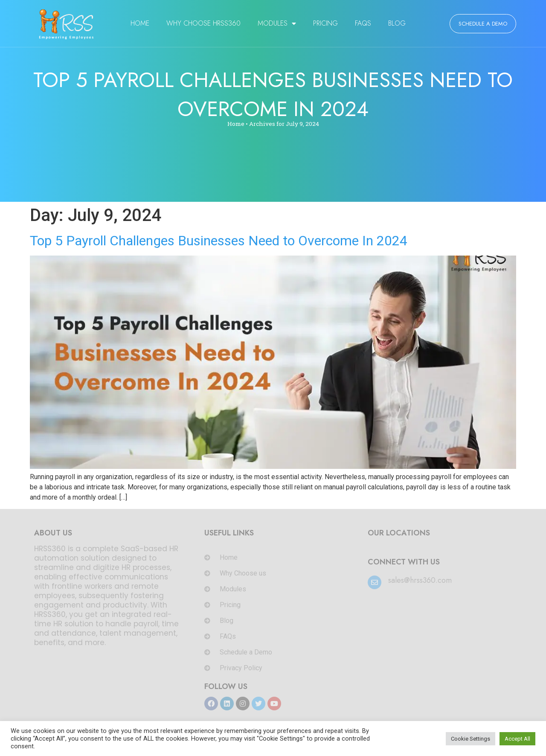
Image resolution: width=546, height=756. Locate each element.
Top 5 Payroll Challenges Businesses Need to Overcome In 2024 (219, 241)
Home (140, 23)
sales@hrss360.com (420, 580)
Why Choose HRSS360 (203, 23)
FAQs (363, 23)
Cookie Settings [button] (470, 739)
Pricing (325, 23)
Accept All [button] (517, 739)
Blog (397, 23)
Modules (277, 23)
